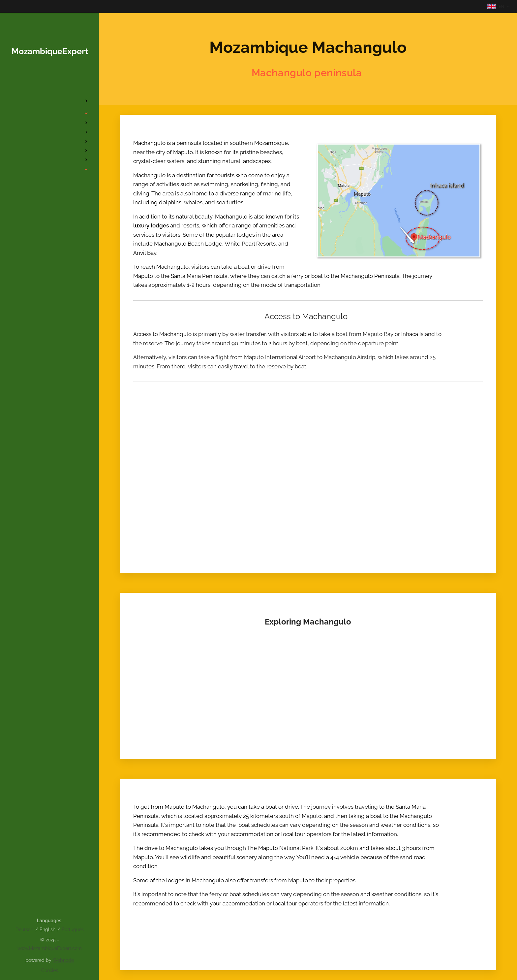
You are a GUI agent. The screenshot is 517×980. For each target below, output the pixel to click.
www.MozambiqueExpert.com (50, 948)
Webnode (63, 960)
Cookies (50, 970)
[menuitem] (49, 81)
